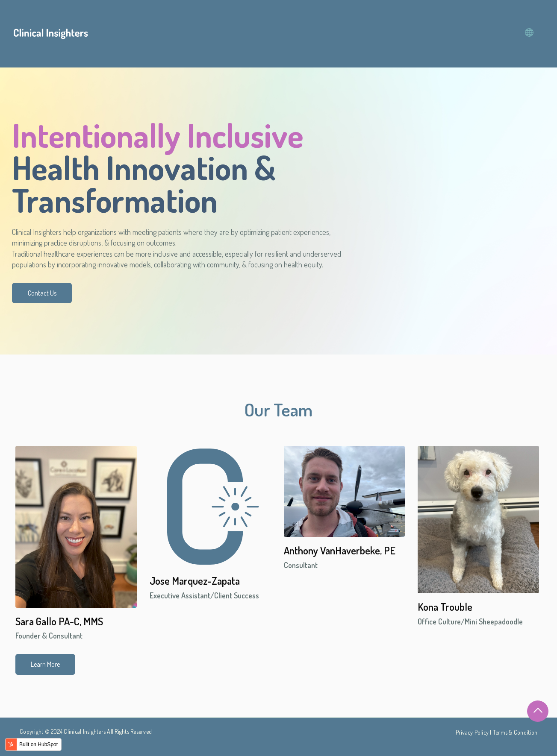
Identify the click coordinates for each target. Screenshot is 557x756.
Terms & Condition (515, 732)
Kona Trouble (445, 607)
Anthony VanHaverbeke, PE (340, 550)
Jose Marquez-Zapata (195, 581)
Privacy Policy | (474, 732)
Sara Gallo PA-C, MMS (59, 621)
